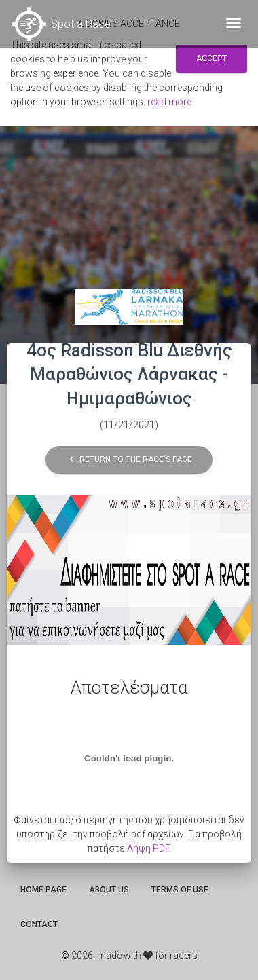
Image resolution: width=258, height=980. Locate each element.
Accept (211, 58)
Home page (43, 890)
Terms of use (180, 890)
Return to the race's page (129, 460)
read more (169, 102)
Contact (39, 924)
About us (109, 890)
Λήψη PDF (148, 848)
